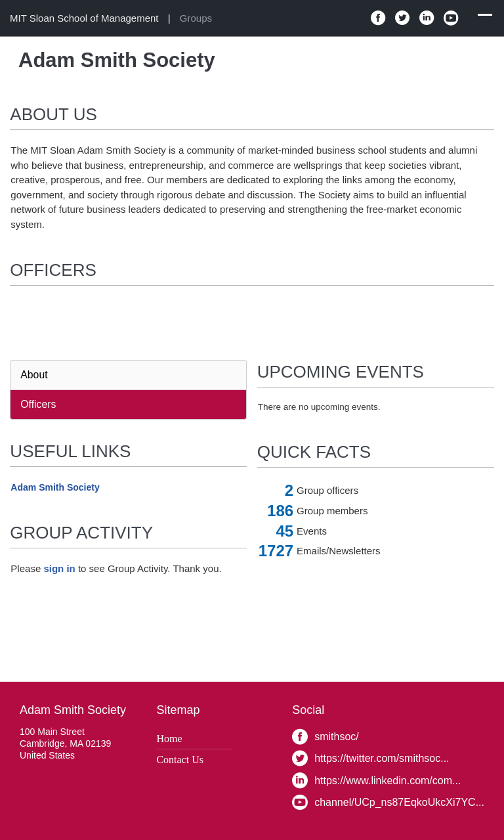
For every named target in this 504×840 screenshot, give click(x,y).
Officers (38, 404)
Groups (196, 18)
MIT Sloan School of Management (84, 18)
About (34, 375)
